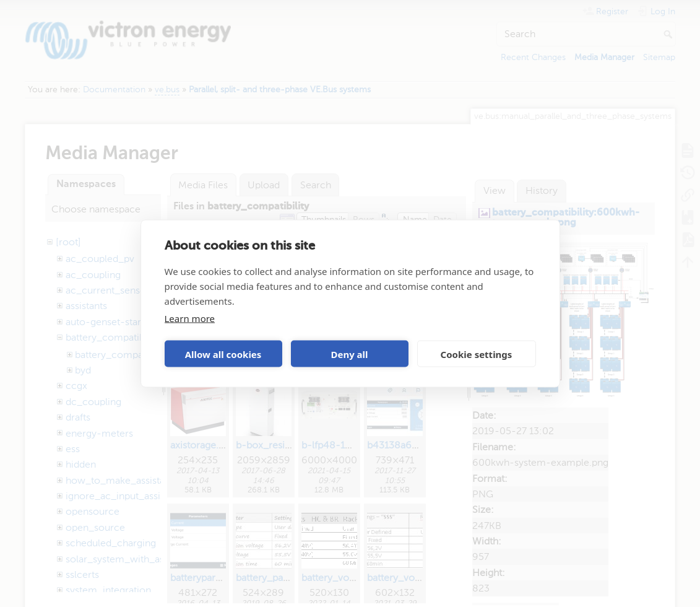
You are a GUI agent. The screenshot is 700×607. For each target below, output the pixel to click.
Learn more (190, 318)
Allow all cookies (223, 354)
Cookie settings (477, 354)
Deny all (349, 354)
